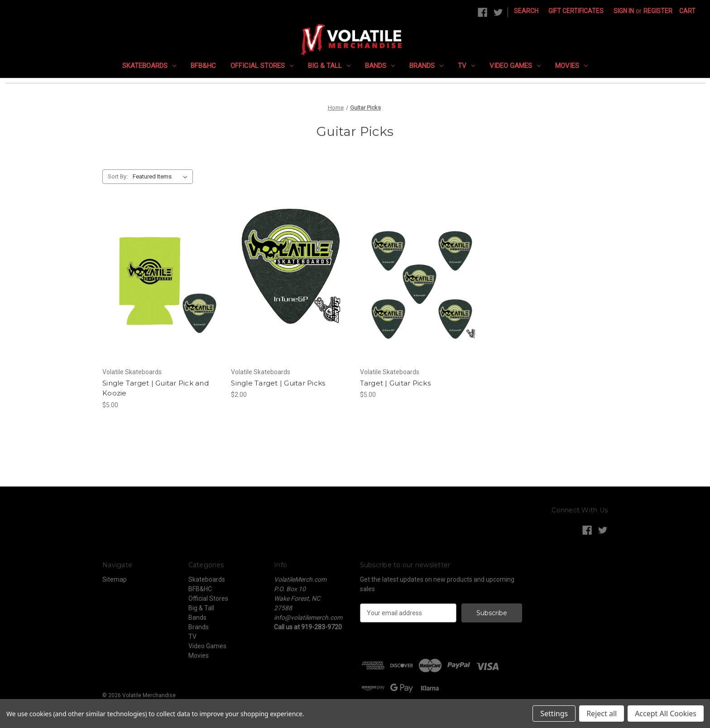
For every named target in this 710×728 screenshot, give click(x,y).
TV (466, 66)
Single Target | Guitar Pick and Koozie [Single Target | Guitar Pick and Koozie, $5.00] (156, 388)
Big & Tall (329, 66)
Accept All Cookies (666, 714)
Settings (554, 714)
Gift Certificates (576, 11)
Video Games (515, 66)
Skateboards (149, 66)
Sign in (624, 11)
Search (526, 11)
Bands (380, 66)
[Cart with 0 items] (687, 11)
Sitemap (115, 579)
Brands (426, 66)
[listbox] (162, 177)
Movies (571, 66)
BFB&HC (203, 66)
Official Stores (262, 66)
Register (658, 11)
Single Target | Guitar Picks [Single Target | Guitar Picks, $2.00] (278, 383)
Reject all (602, 714)
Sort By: (118, 176)
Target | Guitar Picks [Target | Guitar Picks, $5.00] (395, 383)
